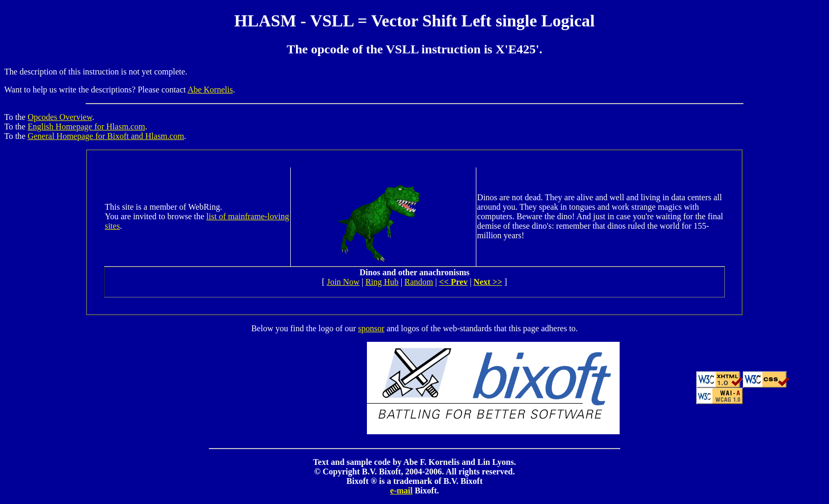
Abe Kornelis (210, 90)
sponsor (371, 328)
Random (419, 282)
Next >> (488, 282)
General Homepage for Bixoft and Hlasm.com (106, 136)
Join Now (343, 282)
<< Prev (453, 282)
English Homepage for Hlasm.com (86, 127)
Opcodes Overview (60, 117)
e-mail (402, 491)
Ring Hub (382, 282)
